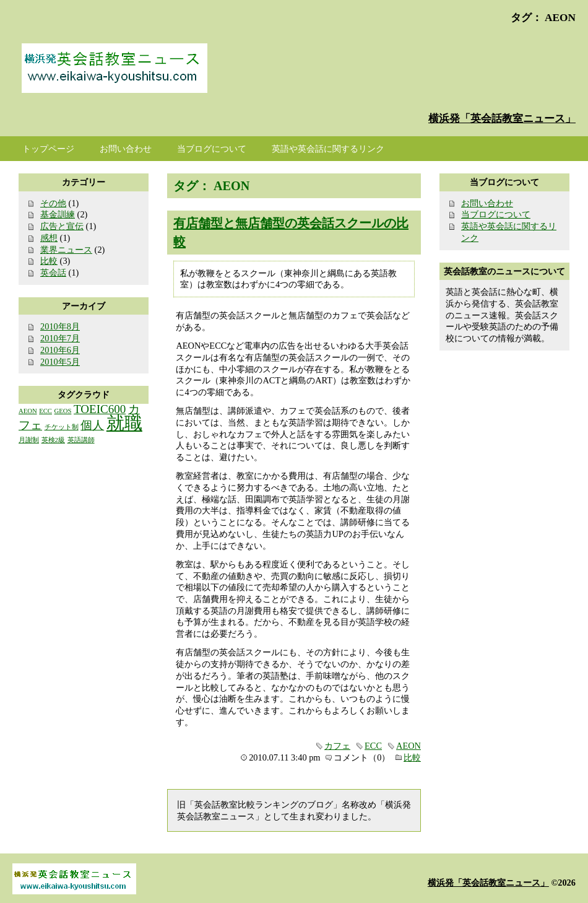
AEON (409, 746)
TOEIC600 (100, 409)
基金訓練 (58, 214)
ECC (373, 746)
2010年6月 (60, 350)
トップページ (48, 149)
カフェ (337, 746)
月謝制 (29, 440)
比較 (412, 757)
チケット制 (62, 427)
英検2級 (53, 440)
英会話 (53, 273)
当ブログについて (496, 214)
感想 (49, 238)
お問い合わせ (487, 203)
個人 (92, 425)
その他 (53, 203)
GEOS (63, 411)
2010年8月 (60, 326)
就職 (124, 423)
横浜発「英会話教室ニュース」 (502, 119)
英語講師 (81, 440)
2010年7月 (60, 338)
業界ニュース (66, 250)
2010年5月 (60, 362)
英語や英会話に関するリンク (328, 149)
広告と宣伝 (62, 226)
